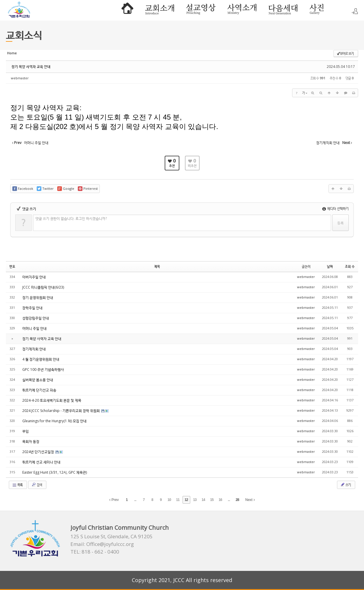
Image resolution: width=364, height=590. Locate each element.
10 (169, 500)
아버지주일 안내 (34, 277)
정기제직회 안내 (34, 349)
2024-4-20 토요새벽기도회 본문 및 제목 (52, 400)
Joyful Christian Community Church (120, 528)
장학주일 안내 (32, 308)
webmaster (20, 78)
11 (178, 500)
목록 (17, 485)
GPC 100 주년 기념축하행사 (43, 369)
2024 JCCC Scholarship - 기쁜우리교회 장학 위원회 (61, 411)
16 (220, 500)
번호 (12, 266)
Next (250, 500)
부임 (26, 431)
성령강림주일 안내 (36, 318)
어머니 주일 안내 (34, 328)
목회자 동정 (31, 441)
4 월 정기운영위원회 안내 (41, 359)
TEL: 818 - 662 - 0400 (95, 552)
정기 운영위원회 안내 (38, 297)
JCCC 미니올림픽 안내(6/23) (43, 287)
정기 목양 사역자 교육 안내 (31, 67)
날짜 (330, 266)
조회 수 (350, 266)
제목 (157, 266)
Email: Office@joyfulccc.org (102, 544)
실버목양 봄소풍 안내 (38, 380)
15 (212, 500)
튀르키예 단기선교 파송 (39, 390)
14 (203, 500)
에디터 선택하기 (336, 208)
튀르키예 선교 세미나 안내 (41, 462)
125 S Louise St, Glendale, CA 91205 (112, 537)
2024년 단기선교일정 (39, 452)
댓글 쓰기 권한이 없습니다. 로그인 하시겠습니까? (71, 218)
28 (237, 500)
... (135, 500)
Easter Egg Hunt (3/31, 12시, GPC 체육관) (55, 472)
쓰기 (346, 485)
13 (195, 500)
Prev (114, 500)
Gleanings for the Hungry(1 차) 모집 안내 (54, 421)
